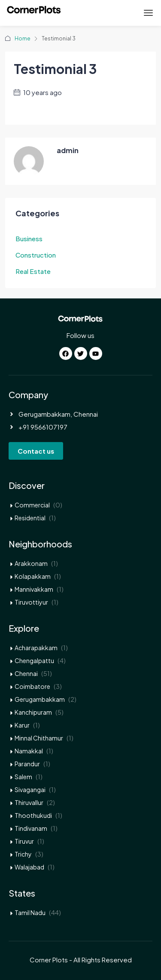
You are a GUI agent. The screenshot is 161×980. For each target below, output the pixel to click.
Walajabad (29, 867)
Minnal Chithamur (39, 738)
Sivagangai (30, 790)
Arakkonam (31, 563)
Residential (30, 518)
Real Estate (33, 271)
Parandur (27, 764)
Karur (22, 725)
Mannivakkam (34, 589)
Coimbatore (32, 686)
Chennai (26, 673)
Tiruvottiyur (31, 602)
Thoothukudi (33, 815)
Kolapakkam (33, 576)
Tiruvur (24, 841)
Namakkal (29, 751)
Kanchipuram (33, 712)
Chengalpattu (34, 661)
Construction (36, 255)
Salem (23, 777)
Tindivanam (31, 828)
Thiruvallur (29, 802)
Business (29, 238)
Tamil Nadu (30, 912)
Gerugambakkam (40, 699)
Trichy (23, 854)
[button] (149, 13)
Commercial (32, 505)
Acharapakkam (36, 648)
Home (23, 38)
